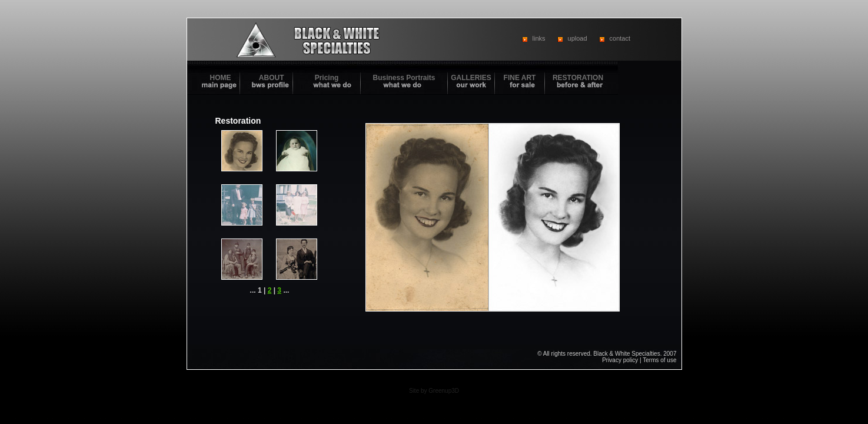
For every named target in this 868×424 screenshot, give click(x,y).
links (539, 38)
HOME (221, 78)
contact (620, 38)
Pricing (327, 78)
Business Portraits (404, 78)
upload (578, 38)
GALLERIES (471, 78)
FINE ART (520, 78)
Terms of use (659, 360)
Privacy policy (620, 360)
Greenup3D (444, 391)
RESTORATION (578, 78)
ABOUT (272, 78)
